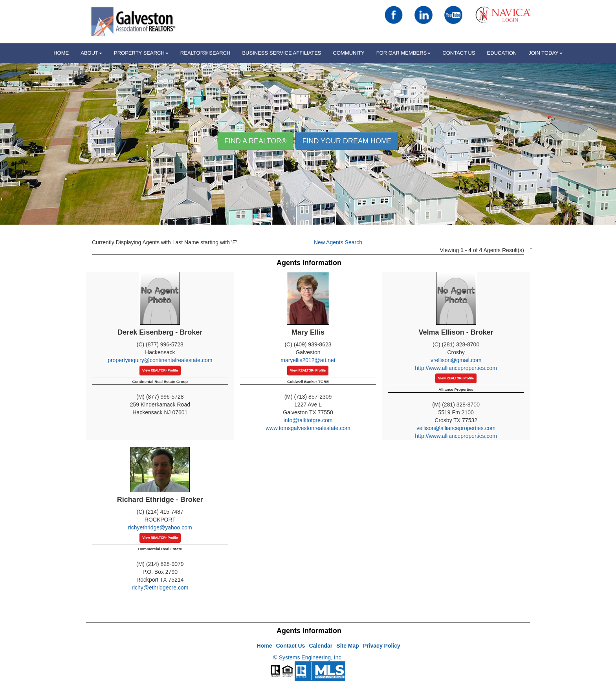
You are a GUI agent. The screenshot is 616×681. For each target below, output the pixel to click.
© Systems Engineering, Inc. (308, 657)
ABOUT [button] (91, 53)
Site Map (348, 646)
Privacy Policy (382, 646)
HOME (61, 53)
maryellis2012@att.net (308, 360)
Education (502, 53)
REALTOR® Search (205, 53)
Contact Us (459, 53)
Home (265, 646)
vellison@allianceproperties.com (456, 428)
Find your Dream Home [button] (347, 141)
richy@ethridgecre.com (160, 588)
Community (349, 53)
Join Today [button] (545, 53)
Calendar (321, 646)
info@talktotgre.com (308, 420)
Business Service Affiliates (281, 53)
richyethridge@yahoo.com (160, 527)
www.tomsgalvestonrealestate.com (308, 428)
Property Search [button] (141, 53)
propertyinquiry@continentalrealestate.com (160, 360)
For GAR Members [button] (404, 53)
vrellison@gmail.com (456, 360)
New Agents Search (338, 242)
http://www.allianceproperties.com (456, 368)
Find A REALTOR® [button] (256, 141)
